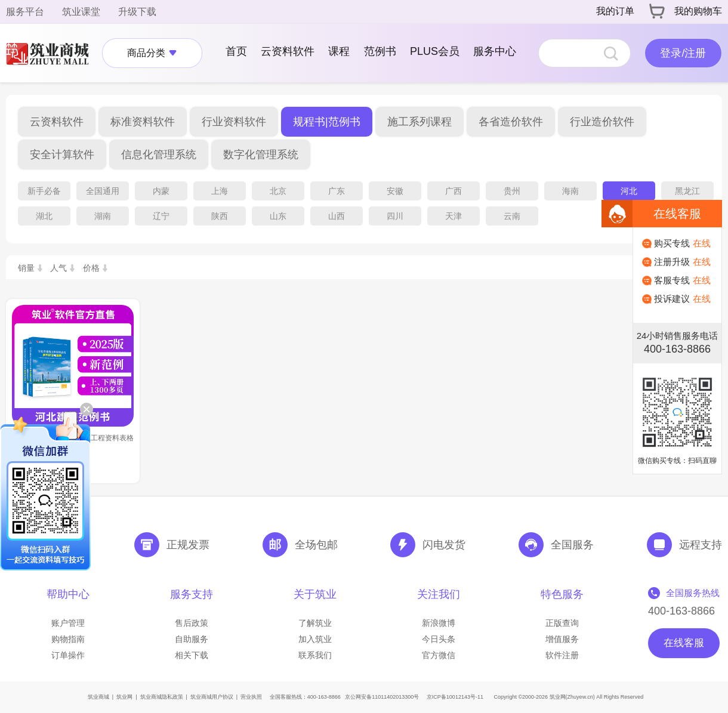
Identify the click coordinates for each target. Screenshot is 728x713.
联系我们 (315, 655)
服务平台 (25, 12)
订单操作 (68, 655)
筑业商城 (98, 697)
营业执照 (251, 697)
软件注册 (562, 655)
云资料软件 (288, 51)
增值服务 (562, 639)
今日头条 (439, 639)
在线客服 (684, 643)
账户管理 (68, 623)
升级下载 (137, 12)
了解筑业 (315, 623)
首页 (236, 51)
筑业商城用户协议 (212, 697)
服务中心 (495, 51)
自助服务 (192, 639)
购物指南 (68, 639)
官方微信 (439, 655)
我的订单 (615, 11)
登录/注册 (683, 53)
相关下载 (192, 655)
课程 (339, 51)
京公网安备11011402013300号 (382, 697)
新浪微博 (439, 623)
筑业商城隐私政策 (162, 697)
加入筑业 (315, 639)
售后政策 (192, 623)
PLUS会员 (435, 51)
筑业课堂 (81, 12)
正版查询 (562, 623)
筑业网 (124, 697)
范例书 (380, 51)
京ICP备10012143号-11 (455, 697)
